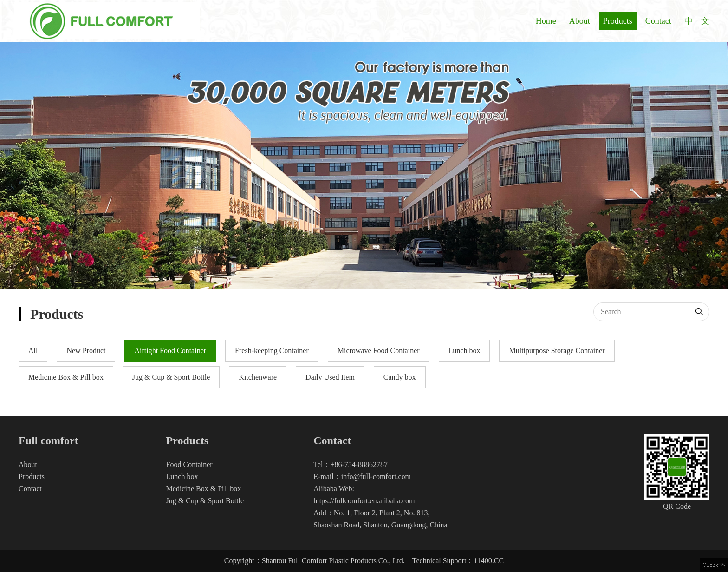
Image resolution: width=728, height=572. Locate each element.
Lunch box (182, 477)
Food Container (189, 464)
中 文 (697, 21)
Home (546, 21)
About (580, 21)
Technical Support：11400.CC (458, 561)
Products (618, 21)
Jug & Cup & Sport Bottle (205, 501)
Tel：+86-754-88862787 (351, 464)
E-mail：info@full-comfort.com (362, 477)
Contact (658, 21)
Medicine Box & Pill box (204, 489)
